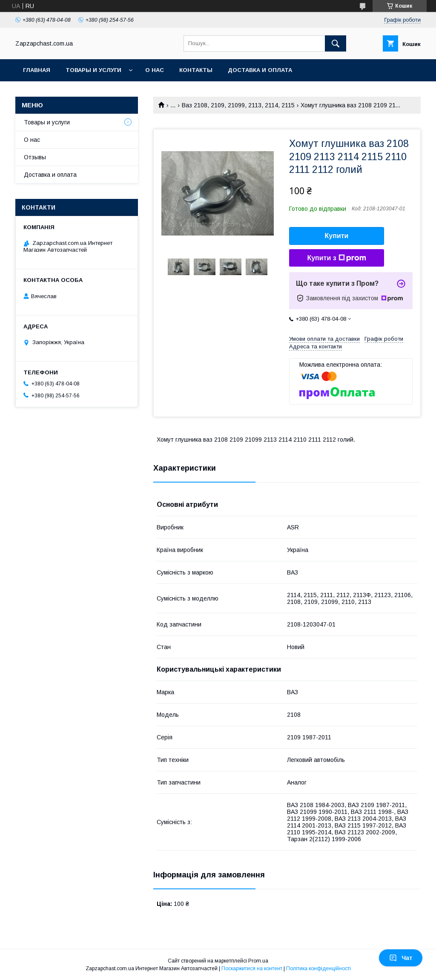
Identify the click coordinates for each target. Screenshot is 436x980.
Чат (401, 958)
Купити (337, 236)
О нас (155, 70)
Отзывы (35, 157)
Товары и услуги (93, 70)
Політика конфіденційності (318, 969)
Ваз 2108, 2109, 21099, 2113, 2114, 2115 (238, 105)
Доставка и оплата (260, 70)
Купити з (336, 258)
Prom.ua (258, 961)
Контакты (196, 70)
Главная (37, 70)
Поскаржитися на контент (252, 969)
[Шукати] (336, 43)
